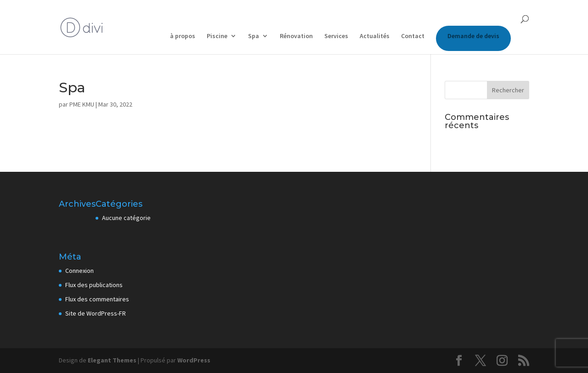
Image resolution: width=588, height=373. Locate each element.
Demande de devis (473, 36)
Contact (413, 36)
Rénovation (296, 36)
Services (336, 36)
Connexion (79, 271)
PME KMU (82, 104)
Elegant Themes (112, 360)
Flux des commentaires (97, 299)
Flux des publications (94, 285)
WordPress (194, 360)
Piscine (217, 36)
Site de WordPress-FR (96, 313)
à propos (183, 36)
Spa (254, 36)
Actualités (375, 36)
